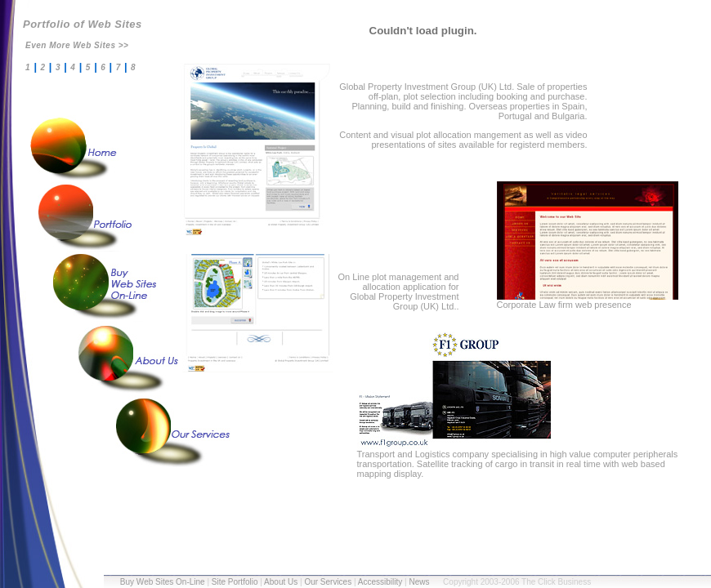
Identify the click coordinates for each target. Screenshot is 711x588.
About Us (281, 582)
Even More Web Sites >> (77, 45)
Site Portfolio (235, 582)
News (419, 582)
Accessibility (380, 582)
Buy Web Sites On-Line (163, 582)
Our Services (328, 582)
